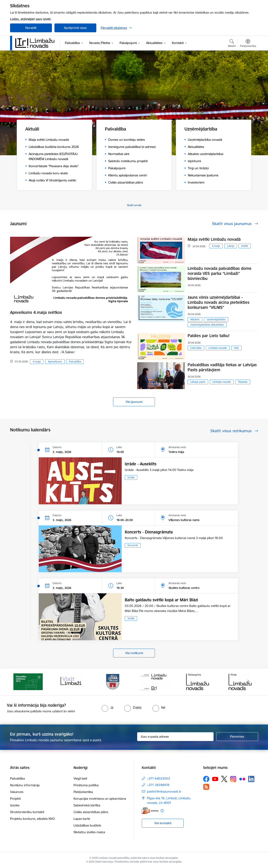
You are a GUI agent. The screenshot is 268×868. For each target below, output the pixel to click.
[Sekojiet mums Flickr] (242, 779)
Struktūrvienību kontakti (27, 812)
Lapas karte (82, 819)
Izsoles (15, 805)
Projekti (15, 799)
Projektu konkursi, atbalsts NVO (32, 819)
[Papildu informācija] (162, 811)
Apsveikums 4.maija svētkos (36, 312)
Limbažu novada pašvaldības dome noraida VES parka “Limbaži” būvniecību (220, 273)
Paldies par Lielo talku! (209, 336)
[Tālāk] (249, 682)
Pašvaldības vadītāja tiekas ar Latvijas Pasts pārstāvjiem (222, 367)
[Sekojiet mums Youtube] (215, 779)
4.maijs (37, 362)
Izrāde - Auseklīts (141, 464)
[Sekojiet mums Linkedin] (251, 779)
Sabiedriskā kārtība (87, 805)
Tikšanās (243, 382)
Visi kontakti (163, 823)
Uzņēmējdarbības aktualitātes (207, 325)
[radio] (107, 708)
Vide (236, 348)
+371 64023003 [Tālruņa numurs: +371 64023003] (158, 778)
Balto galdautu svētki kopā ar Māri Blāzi (161, 600)
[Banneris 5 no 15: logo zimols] (198, 681)
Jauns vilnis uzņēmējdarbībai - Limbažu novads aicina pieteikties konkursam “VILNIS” (218, 302)
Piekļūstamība (83, 792)
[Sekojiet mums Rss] (206, 787)
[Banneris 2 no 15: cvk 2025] (70, 681)
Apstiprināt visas (75, 28)
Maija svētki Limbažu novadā (214, 239)
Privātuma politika (86, 785)
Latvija (231, 246)
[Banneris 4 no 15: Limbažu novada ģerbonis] (155, 681)
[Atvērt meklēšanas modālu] (232, 44)
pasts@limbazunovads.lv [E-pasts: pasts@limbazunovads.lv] (164, 791)
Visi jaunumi (134, 402)
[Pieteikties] (237, 737)
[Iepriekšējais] (20, 682)
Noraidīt (31, 28)
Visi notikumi (134, 653)
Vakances (17, 792)
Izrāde (131, 477)
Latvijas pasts (198, 382)
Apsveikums (55, 362)
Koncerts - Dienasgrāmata (149, 532)
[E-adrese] (150, 811)
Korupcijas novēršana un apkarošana (100, 799)
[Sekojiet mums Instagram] (233, 779)
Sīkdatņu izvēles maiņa (89, 832)
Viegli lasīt (80, 778)
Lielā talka (196, 348)
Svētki (245, 246)
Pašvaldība (75, 362)
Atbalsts (195, 319)
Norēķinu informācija (25, 785)
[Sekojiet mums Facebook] (206, 779)
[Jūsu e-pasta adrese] (175, 737)
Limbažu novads (218, 348)
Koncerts (133, 545)
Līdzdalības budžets (87, 825)
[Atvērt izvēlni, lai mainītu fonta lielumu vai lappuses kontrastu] (248, 44)
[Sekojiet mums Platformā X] (224, 779)
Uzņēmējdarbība (216, 319)
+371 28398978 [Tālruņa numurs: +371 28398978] (158, 785)
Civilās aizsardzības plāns (91, 812)
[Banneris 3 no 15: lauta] (113, 681)
